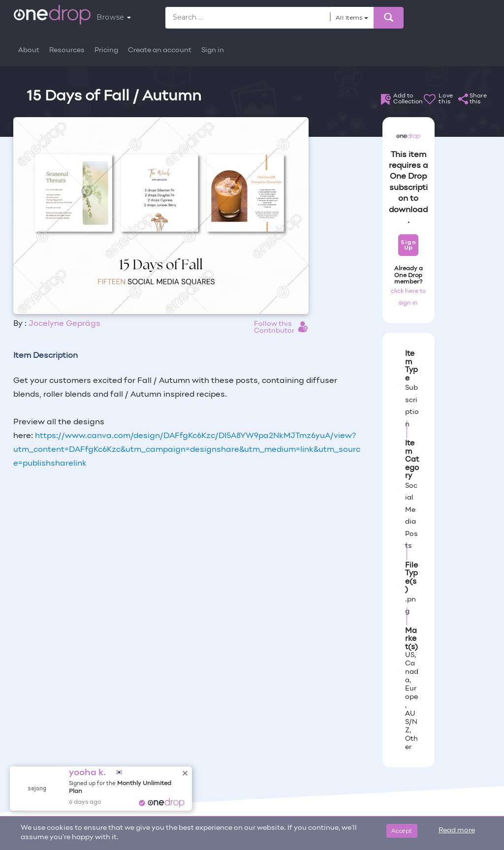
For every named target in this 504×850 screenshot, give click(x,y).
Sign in (213, 50)
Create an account (160, 50)
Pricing (106, 50)
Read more (457, 831)
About (29, 50)
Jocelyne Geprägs (64, 324)
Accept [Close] (402, 831)
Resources (67, 50)
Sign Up (408, 245)
